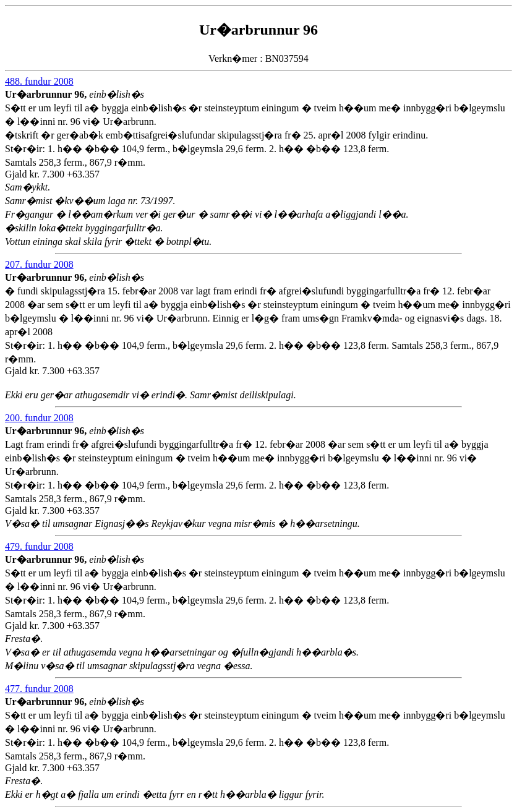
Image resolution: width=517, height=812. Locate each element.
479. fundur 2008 (39, 546)
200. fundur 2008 (39, 418)
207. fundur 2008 (39, 264)
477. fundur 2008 (39, 689)
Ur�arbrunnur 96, (47, 94)
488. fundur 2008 (39, 81)
